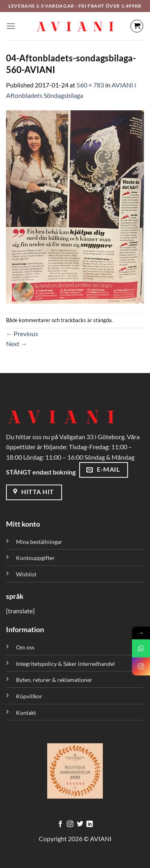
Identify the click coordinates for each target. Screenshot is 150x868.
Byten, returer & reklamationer (54, 680)
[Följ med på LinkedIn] (90, 824)
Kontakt (26, 713)
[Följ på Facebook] (60, 824)
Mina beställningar (40, 542)
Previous (22, 334)
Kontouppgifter (35, 558)
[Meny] (11, 26)
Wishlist (26, 574)
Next (17, 344)
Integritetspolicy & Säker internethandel (65, 664)
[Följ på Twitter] (80, 824)
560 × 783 (90, 85)
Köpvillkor (29, 696)
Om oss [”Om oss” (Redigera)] (25, 647)
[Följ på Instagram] (70, 824)
